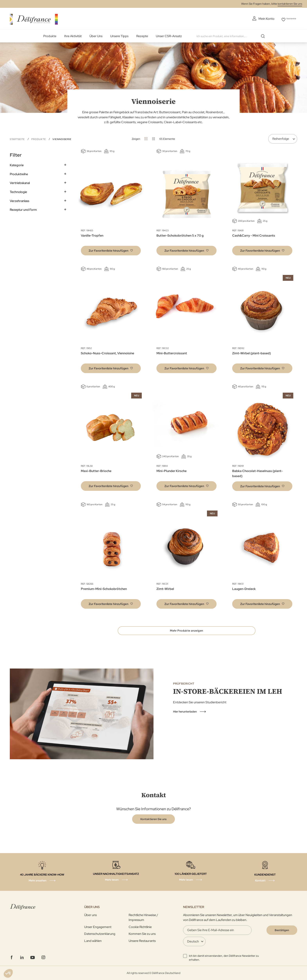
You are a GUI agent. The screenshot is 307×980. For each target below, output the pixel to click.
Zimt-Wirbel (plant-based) (251, 352)
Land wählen (93, 941)
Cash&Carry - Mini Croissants (254, 235)
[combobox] (230, 35)
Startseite (18, 138)
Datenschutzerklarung (100, 934)
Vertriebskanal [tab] (20, 182)
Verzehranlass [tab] (19, 200)
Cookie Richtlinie (140, 927)
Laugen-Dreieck (244, 588)
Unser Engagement (98, 927)
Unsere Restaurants (142, 941)
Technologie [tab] (18, 191)
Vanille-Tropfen (92, 235)
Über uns (90, 915)
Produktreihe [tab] (19, 173)
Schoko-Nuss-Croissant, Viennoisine (107, 352)
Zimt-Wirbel (165, 588)
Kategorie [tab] (17, 164)
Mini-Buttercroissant (172, 352)
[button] (111, 250)
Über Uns (96, 35)
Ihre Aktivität (73, 35)
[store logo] (34, 18)
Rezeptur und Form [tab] (23, 209)
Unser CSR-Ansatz (169, 35)
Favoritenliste (288, 19)
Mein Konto (257, 19)
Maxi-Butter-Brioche (96, 470)
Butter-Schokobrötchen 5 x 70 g (180, 235)
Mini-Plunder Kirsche (172, 470)
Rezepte (142, 35)
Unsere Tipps (119, 35)
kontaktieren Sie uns (290, 4)
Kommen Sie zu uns (142, 934)
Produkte (50, 35)
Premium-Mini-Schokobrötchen (104, 588)
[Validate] (282, 930)
